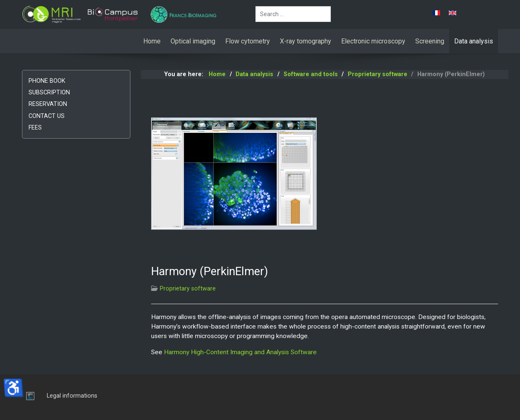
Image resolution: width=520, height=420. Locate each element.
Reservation (48, 104)
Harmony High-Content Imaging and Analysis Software (240, 352)
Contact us (47, 116)
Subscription (49, 92)
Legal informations (72, 396)
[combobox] (293, 14)
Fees (35, 128)
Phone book (47, 81)
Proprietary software (188, 289)
